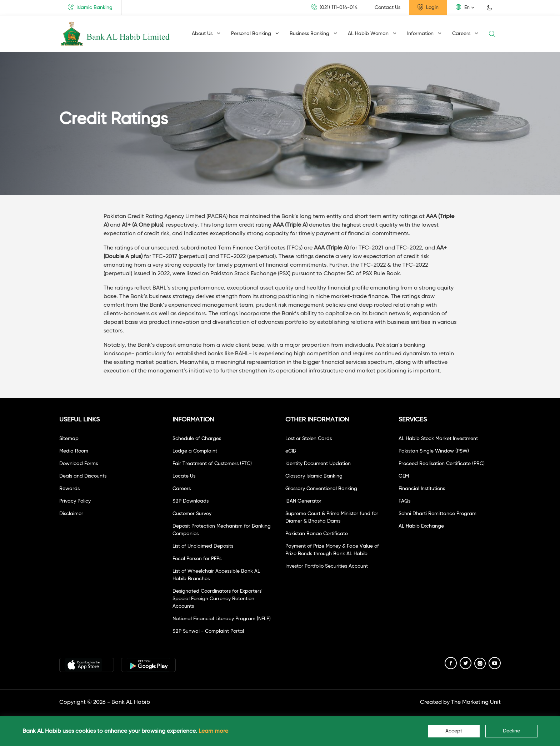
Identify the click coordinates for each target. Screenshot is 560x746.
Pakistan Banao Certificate (317, 534)
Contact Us (387, 8)
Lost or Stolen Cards (309, 439)
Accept (454, 731)
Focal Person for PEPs (197, 559)
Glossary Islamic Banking (314, 476)
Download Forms (79, 464)
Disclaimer (71, 514)
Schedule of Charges (197, 439)
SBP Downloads (191, 501)
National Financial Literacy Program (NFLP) (222, 619)
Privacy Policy (75, 501)
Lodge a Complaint (195, 451)
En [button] (463, 7)
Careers (465, 34)
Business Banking (313, 34)
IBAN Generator (303, 501)
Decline (511, 731)
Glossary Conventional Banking (321, 489)
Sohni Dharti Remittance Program (437, 514)
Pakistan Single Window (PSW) (434, 451)
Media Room (74, 451)
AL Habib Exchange (421, 526)
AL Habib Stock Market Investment (438, 439)
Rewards (69, 489)
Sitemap (69, 439)
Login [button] (428, 7)
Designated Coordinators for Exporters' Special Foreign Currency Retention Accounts (217, 599)
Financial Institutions (422, 489)
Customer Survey (192, 514)
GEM (404, 476)
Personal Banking (255, 34)
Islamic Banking (90, 7)
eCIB (291, 451)
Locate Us (184, 476)
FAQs (404, 501)
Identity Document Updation (318, 464)
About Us (206, 34)
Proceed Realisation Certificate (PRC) (442, 464)
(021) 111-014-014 (334, 7)
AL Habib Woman (372, 34)
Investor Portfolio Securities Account (327, 566)
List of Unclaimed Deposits (203, 546)
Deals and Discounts (83, 476)
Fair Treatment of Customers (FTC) (212, 464)
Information (424, 34)
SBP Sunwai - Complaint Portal (208, 631)
